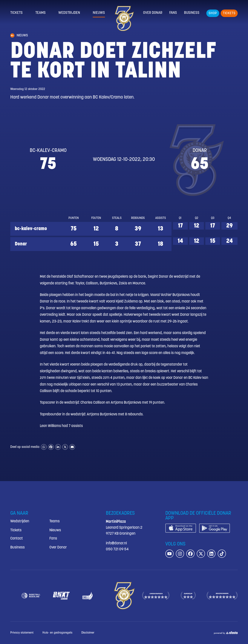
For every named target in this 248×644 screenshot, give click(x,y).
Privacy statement (22, 633)
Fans (173, 13)
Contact (17, 538)
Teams (40, 13)
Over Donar (153, 13)
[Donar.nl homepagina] (124, 18)
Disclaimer (88, 633)
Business (192, 13)
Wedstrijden (69, 13)
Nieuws (99, 13)
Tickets (16, 13)
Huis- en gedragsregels (57, 633)
